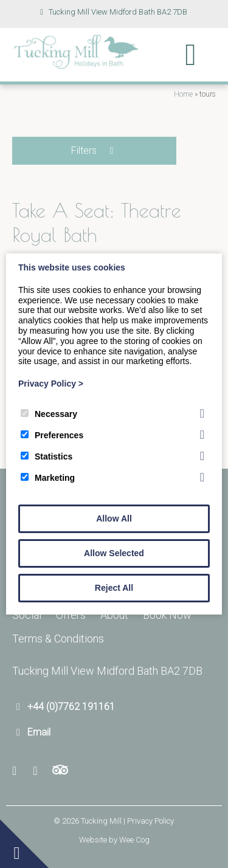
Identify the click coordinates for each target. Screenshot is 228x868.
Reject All (114, 588)
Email (39, 732)
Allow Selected (114, 553)
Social (27, 615)
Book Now (167, 615)
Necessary (49, 414)
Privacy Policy (51, 384)
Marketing (48, 478)
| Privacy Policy (149, 821)
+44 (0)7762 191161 (71, 707)
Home (183, 94)
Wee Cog (134, 840)
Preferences (52, 435)
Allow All (114, 518)
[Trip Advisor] (60, 771)
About (114, 615)
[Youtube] (39, 771)
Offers (71, 615)
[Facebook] (19, 771)
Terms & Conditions (58, 639)
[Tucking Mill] (76, 66)
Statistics (47, 456)
